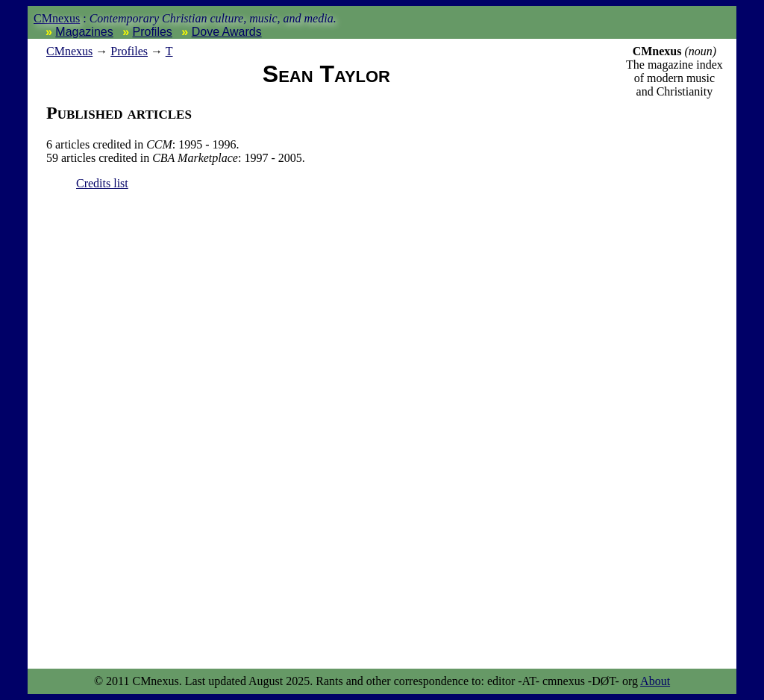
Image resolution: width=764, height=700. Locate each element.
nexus (69, 51)
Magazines (84, 32)
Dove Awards (227, 32)
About (655, 681)
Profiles (153, 32)
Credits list (102, 183)
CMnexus (57, 18)
